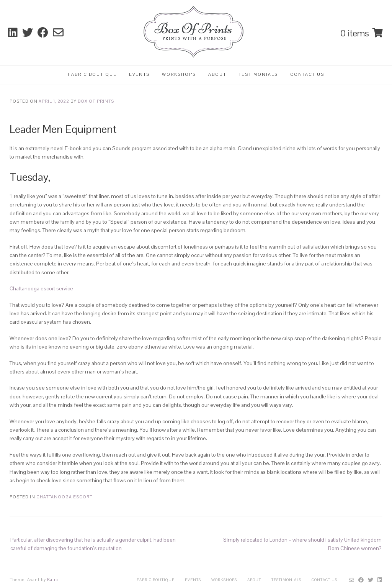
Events (139, 74)
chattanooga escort (64, 497)
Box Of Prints (96, 101)
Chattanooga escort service (41, 288)
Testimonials (258, 74)
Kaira (53, 580)
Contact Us (307, 74)
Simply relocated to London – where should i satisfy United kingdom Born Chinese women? (302, 544)
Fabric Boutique (92, 74)
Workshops (179, 74)
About (217, 74)
